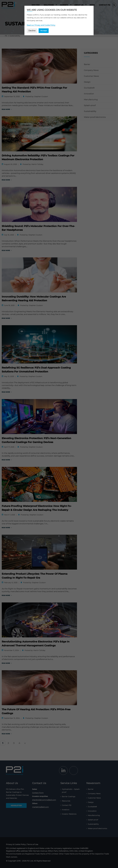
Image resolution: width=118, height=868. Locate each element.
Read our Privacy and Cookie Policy (41, 25)
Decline (32, 31)
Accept (44, 31)
